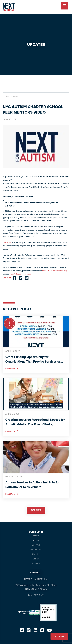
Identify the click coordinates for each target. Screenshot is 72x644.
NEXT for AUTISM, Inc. (36, 579)
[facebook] (22, 631)
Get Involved (36, 549)
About (36, 540)
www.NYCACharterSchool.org (54, 271)
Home (36, 536)
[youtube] (49, 631)
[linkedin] (35, 631)
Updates (36, 554)
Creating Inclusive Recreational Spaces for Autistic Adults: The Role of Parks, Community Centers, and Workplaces (35, 422)
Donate (36, 559)
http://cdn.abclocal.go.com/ (21, 274)
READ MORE (36, 510)
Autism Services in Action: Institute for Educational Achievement (33, 485)
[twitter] (42, 631)
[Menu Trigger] (65, 6)
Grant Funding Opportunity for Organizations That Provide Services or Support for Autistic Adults (33, 359)
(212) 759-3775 (36, 595)
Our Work (36, 545)
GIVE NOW (59, 636)
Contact (36, 563)
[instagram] (29, 631)
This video (7, 242)
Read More (12, 369)
